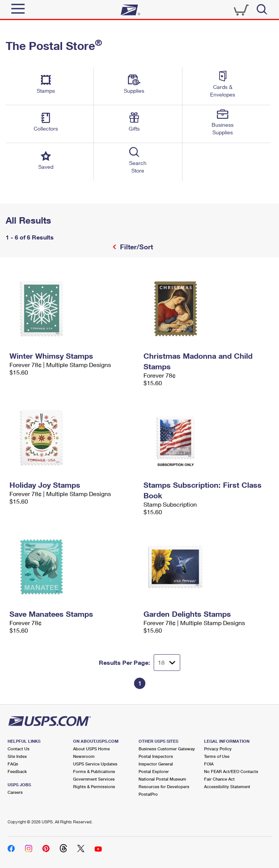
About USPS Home (91, 749)
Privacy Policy (218, 749)
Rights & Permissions (94, 786)
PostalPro (148, 794)
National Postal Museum (162, 779)
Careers (15, 792)
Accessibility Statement (227, 786)
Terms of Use (217, 756)
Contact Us (19, 749)
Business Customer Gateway (167, 749)
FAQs (13, 764)
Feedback (17, 771)
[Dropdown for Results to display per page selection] (167, 663)
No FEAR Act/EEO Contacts (231, 771)
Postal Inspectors (156, 756)
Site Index (17, 756)
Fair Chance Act (219, 779)
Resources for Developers (164, 786)
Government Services (94, 779)
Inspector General (156, 764)
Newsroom (84, 756)
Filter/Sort (136, 247)
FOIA (209, 764)
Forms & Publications (94, 771)
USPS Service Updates (95, 764)
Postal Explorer (154, 771)
